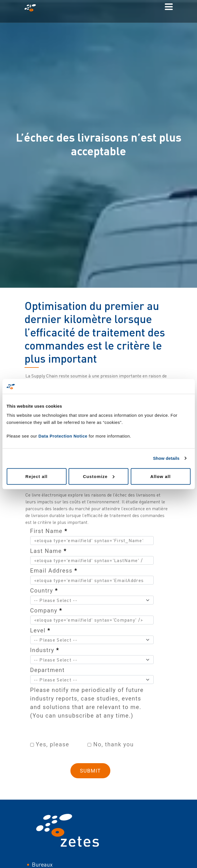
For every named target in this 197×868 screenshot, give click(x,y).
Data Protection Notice (63, 436)
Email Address (54, 571)
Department (47, 670)
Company (46, 610)
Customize (99, 476)
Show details (166, 458)
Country (44, 591)
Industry (45, 650)
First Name (49, 531)
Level (40, 630)
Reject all (36, 476)
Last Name (48, 551)
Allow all (161, 476)
